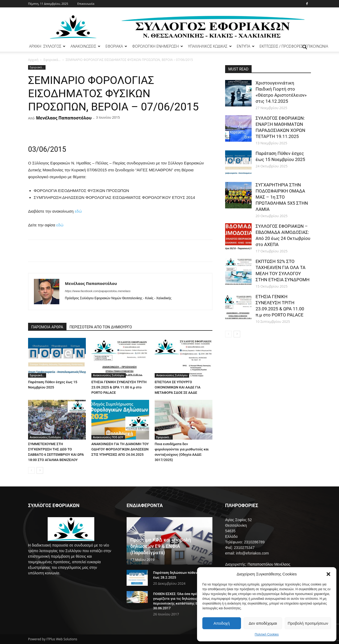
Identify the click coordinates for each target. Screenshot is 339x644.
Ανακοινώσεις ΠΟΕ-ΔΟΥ (108, 437)
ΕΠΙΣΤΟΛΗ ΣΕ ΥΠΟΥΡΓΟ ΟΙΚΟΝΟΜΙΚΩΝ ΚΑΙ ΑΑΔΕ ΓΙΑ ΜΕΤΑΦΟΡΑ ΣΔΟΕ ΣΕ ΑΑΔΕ (178, 387)
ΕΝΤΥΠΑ (246, 46)
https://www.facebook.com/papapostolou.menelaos (98, 291)
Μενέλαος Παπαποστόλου (64, 118)
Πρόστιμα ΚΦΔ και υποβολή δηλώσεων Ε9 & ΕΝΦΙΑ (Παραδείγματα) (161, 546)
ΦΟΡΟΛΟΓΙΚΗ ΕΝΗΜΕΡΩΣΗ (158, 46)
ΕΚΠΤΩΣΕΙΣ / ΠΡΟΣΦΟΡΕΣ (281, 46)
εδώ (78, 211)
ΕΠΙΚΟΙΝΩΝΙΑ (317, 46)
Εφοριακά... (52, 60)
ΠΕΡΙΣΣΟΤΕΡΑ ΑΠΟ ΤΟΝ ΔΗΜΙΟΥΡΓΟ (101, 327)
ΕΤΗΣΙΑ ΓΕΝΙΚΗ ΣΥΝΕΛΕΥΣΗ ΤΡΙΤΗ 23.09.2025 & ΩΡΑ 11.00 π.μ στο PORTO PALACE (119, 387)
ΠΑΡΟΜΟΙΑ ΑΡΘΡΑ (47, 327)
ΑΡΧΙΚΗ (35, 46)
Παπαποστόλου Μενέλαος (269, 564)
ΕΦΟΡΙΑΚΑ (116, 46)
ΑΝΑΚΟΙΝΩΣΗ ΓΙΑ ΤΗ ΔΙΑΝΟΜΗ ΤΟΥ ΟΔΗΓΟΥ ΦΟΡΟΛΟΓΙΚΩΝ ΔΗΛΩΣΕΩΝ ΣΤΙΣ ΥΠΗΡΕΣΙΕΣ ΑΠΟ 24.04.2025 (120, 449)
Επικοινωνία (86, 4)
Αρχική (33, 60)
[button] (328, 574)
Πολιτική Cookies (267, 634)
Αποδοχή (222, 623)
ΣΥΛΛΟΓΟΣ (55, 46)
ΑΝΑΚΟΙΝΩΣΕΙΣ (85, 46)
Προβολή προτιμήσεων (308, 623)
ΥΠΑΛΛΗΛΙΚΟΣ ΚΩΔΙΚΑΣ (210, 46)
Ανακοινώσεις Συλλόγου (109, 375)
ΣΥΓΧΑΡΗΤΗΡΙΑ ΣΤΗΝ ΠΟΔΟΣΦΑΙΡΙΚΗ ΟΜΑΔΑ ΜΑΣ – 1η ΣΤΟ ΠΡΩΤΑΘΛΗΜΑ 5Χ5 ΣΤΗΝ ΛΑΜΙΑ (282, 197)
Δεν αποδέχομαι (263, 623)
